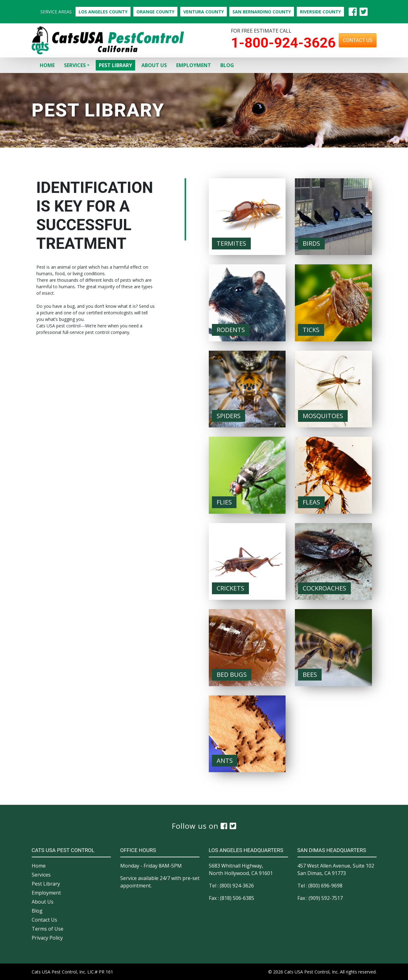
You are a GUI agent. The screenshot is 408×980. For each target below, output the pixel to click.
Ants (225, 761)
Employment (194, 65)
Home (47, 65)
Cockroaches (324, 588)
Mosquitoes (323, 416)
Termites (231, 243)
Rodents (231, 330)
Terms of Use (48, 929)
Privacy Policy (47, 938)
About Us (154, 65)
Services (75, 65)
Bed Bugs (232, 675)
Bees (310, 675)
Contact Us (358, 40)
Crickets (230, 588)
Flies (224, 502)
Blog (227, 65)
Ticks (311, 330)
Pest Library (115, 65)
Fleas (311, 502)
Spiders (229, 416)
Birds (311, 243)
